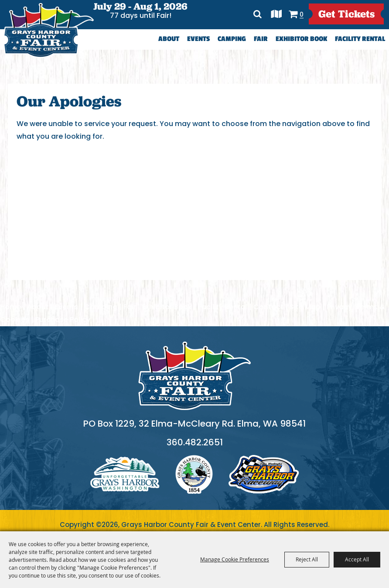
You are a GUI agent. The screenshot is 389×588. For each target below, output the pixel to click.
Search (258, 14)
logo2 (194, 474)
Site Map (305, 307)
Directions (276, 14)
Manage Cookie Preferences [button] (235, 559)
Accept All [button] (357, 559)
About (169, 39)
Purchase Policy (63, 320)
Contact (268, 307)
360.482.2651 (195, 442)
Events (198, 39)
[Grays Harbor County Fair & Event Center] (48, 31)
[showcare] (194, 376)
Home (10, 307)
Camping (232, 39)
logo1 (125, 474)
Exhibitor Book (301, 39)
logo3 (264, 474)
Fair (261, 39)
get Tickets (346, 14)
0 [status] (302, 14)
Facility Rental (360, 39)
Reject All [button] (307, 559)
